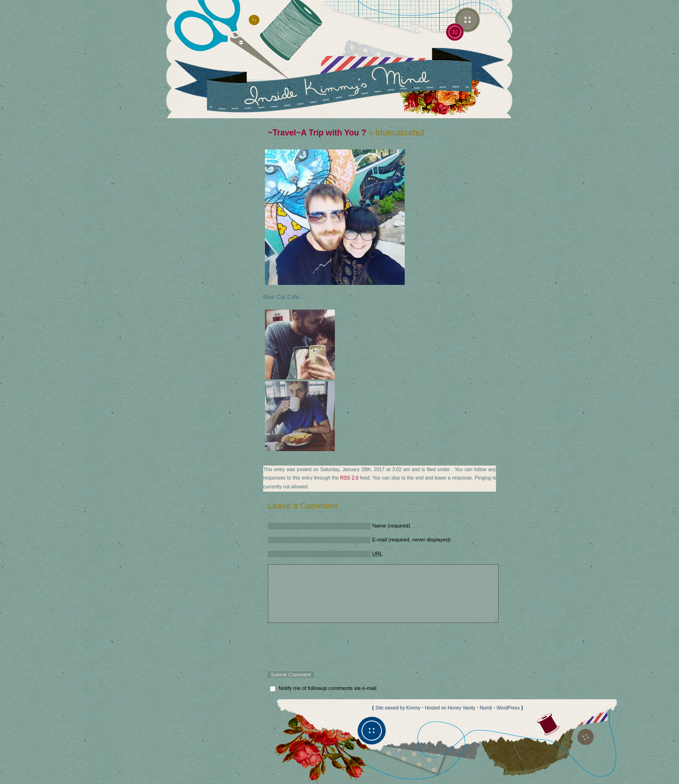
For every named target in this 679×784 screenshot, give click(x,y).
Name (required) (391, 526)
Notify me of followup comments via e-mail (327, 688)
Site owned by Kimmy (398, 708)
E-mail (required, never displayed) (411, 540)
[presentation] (339, 647)
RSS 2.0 (350, 478)
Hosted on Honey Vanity (450, 708)
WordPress (508, 708)
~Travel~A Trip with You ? (317, 133)
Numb (486, 708)
